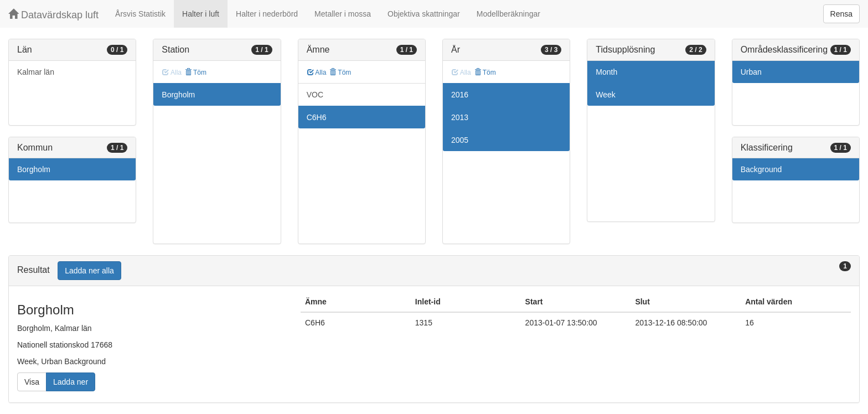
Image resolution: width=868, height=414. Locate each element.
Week (606, 95)
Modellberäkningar (508, 14)
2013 (460, 117)
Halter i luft (201, 14)
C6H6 (317, 117)
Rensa (841, 14)
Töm (196, 73)
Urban (751, 72)
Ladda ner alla (89, 271)
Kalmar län (36, 72)
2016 (460, 95)
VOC (315, 95)
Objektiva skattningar (424, 14)
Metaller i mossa (343, 14)
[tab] (434, 271)
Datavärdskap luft (53, 15)
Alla (317, 73)
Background (761, 169)
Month (606, 72)
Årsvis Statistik (140, 14)
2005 (460, 140)
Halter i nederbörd (267, 14)
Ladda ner (71, 382)
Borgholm (34, 169)
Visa (32, 382)
